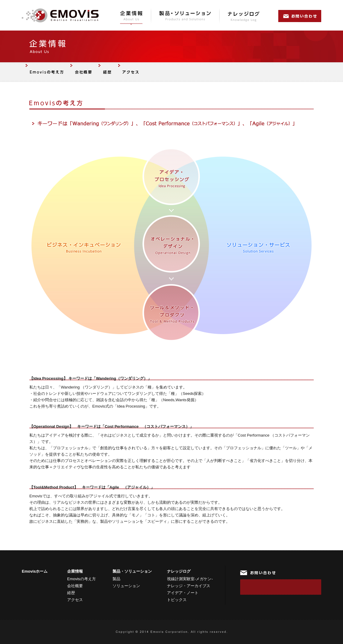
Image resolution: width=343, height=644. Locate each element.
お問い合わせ (300, 17)
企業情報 (132, 17)
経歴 (71, 593)
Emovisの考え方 (82, 579)
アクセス (75, 600)
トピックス (177, 600)
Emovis (60, 15)
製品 (116, 579)
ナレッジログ (244, 17)
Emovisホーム (35, 571)
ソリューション (126, 586)
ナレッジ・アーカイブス (189, 586)
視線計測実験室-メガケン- (190, 579)
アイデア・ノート (183, 593)
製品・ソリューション (185, 17)
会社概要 (75, 586)
